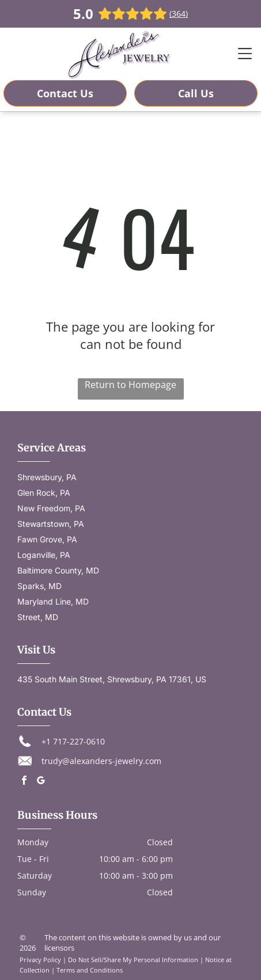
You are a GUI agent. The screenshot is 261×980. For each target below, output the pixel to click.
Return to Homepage (130, 385)
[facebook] (24, 782)
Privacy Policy (40, 960)
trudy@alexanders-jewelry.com (101, 761)
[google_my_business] (41, 782)
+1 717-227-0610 (73, 741)
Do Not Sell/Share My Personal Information (133, 960)
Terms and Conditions (90, 970)
